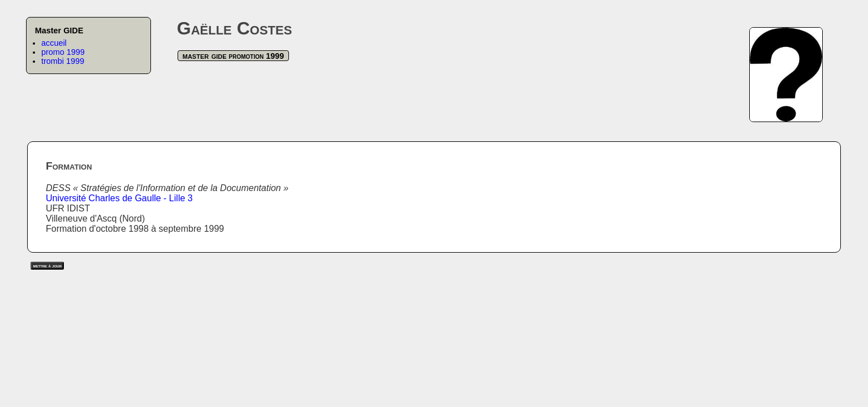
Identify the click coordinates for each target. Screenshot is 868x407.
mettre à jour (47, 266)
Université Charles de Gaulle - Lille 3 (119, 198)
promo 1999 (63, 52)
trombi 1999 (63, 61)
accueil (54, 43)
